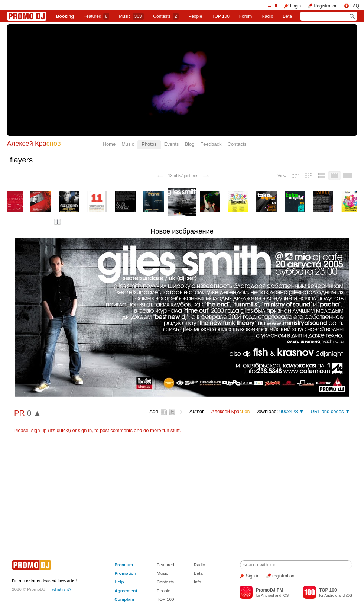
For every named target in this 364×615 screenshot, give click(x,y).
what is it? (62, 589)
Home (109, 144)
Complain (124, 599)
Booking (65, 16)
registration (283, 576)
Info (198, 582)
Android (268, 595)
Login (295, 6)
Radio (267, 16)
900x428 (289, 411)
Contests (165, 582)
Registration (326, 6)
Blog (189, 144)
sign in (85, 430)
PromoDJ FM (269, 590)
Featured (97, 16)
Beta (287, 16)
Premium (124, 565)
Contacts (237, 144)
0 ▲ (34, 413)
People (195, 16)
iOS (285, 595)
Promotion (125, 573)
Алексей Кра (34, 144)
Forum (246, 16)
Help (119, 582)
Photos (149, 144)
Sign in (253, 576)
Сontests (166, 16)
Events (172, 144)
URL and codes (327, 411)
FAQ (355, 6)
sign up (39, 430)
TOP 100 (221, 16)
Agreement (126, 591)
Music (131, 16)
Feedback (211, 144)
